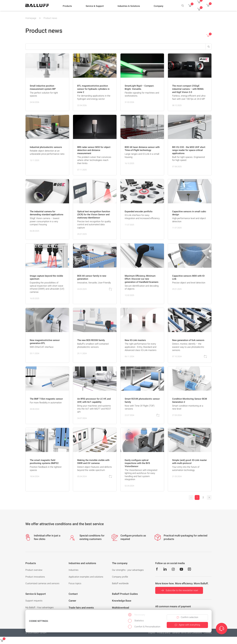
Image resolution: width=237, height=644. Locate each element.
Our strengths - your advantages (128, 570)
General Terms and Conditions (187, 633)
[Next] (209, 497)
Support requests (34, 601)
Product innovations (35, 577)
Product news (50, 18)
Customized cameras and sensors (42, 583)
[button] (67, 6)
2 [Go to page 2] (203, 497)
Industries (74, 570)
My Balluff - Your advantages (40, 607)
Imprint (152, 633)
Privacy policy (164, 633)
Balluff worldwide (120, 583)
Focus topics (75, 583)
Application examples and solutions (86, 577)
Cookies (208, 633)
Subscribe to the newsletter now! (179, 590)
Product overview (34, 570)
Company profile (120, 577)
